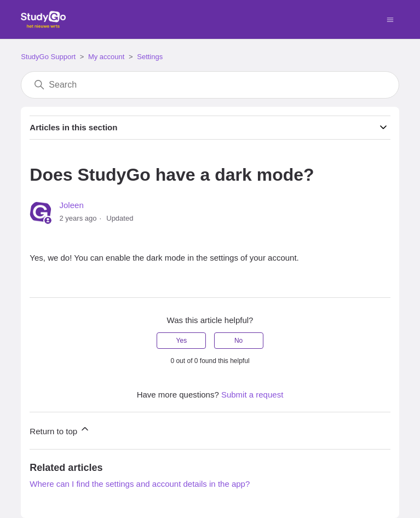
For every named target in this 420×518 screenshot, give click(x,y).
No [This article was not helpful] (238, 341)
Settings (150, 57)
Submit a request (252, 395)
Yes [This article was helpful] (182, 341)
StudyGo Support (48, 57)
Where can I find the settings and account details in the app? (140, 484)
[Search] (210, 85)
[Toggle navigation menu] (390, 19)
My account (106, 57)
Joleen (72, 205)
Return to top (60, 430)
